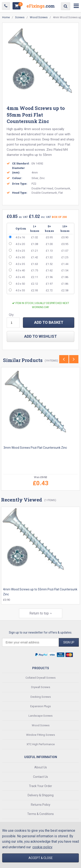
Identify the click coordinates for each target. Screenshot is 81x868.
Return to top (41, 613)
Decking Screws (41, 697)
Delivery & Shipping (41, 795)
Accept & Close (41, 858)
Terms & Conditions (40, 814)
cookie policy (42, 847)
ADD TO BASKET (49, 322)
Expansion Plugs (40, 706)
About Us (41, 767)
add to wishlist (40, 336)
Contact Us (40, 777)
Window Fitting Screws (40, 735)
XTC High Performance (41, 744)
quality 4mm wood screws (33, 129)
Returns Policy (41, 805)
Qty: (12, 315)
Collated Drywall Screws (40, 678)
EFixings (41, 7)
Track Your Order (40, 786)
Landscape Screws (40, 716)
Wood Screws (41, 725)
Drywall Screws (41, 687)
